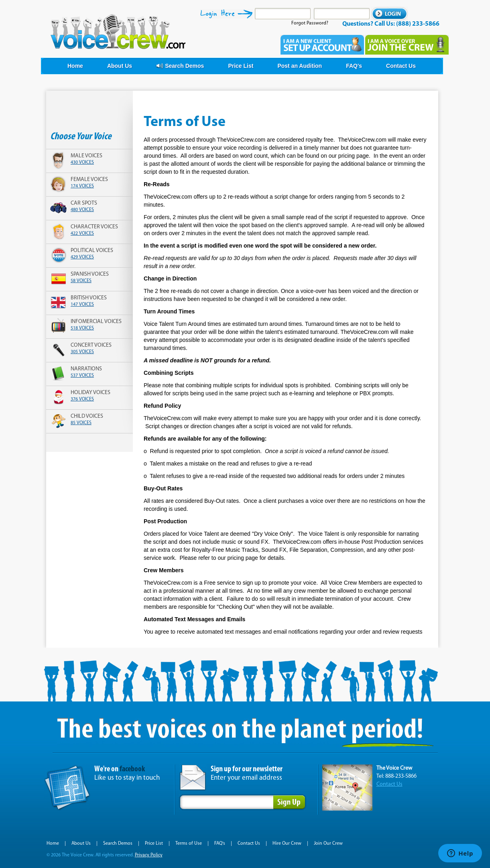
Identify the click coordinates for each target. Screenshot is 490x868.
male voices (86, 156)
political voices (92, 251)
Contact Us (389, 784)
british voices (89, 298)
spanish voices (90, 274)
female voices (89, 180)
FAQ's (220, 844)
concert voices (91, 345)
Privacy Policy (149, 855)
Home (53, 844)
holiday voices (90, 393)
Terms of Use (189, 844)
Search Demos (118, 844)
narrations (86, 369)
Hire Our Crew (287, 844)
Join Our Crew (328, 844)
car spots (84, 203)
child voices (87, 416)
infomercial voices (96, 322)
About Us (81, 844)
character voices (94, 227)
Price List (154, 844)
